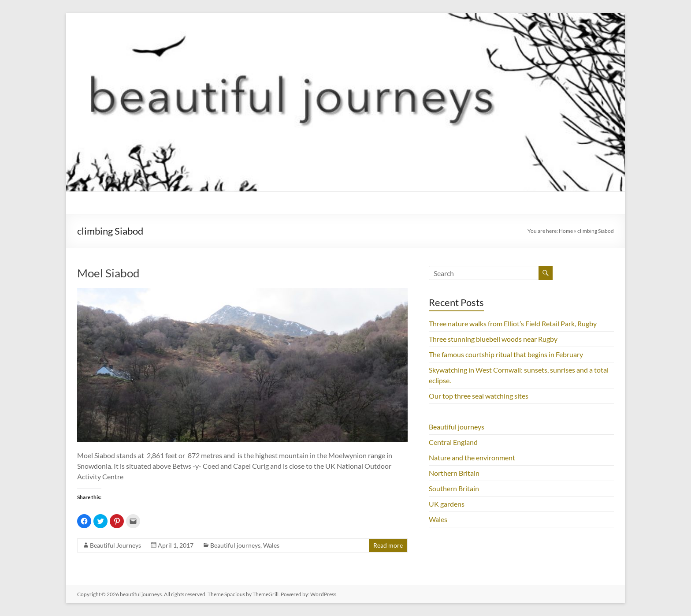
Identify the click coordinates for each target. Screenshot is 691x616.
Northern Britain (454, 473)
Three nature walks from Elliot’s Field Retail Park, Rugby (513, 323)
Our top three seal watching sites (479, 396)
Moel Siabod (108, 273)
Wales (271, 545)
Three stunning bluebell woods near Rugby (493, 339)
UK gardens (447, 504)
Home (566, 231)
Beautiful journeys (235, 545)
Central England (453, 442)
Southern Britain (454, 488)
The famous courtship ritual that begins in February (506, 354)
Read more (388, 545)
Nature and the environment (472, 457)
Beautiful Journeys (115, 545)
